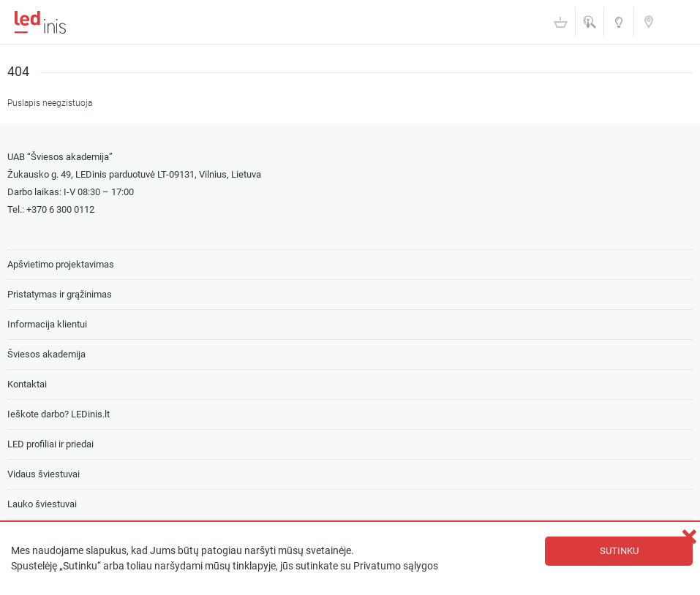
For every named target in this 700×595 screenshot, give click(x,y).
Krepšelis (560, 22)
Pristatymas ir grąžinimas (60, 294)
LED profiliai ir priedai (50, 444)
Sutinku (619, 551)
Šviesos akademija (619, 27)
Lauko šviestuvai (42, 504)
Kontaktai (649, 22)
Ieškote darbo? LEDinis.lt (59, 414)
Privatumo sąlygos (396, 566)
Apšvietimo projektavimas (61, 264)
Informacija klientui (47, 324)
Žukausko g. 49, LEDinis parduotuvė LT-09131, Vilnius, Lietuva (134, 174)
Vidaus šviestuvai (44, 474)
